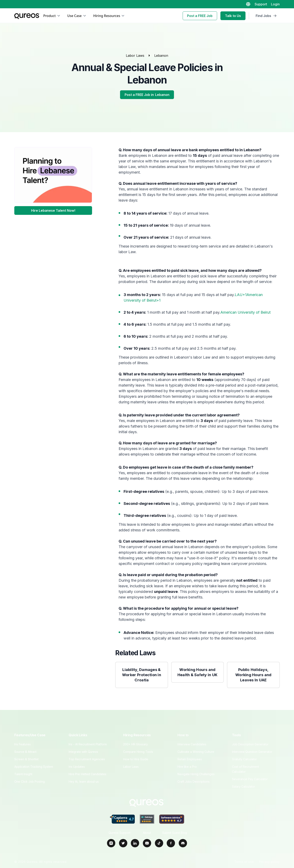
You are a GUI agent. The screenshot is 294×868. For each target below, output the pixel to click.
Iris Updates (77, 767)
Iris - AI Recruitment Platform (88, 744)
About (147, 833)
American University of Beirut (245, 312)
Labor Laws (135, 56)
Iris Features (22, 744)
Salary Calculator (244, 786)
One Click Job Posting (30, 782)
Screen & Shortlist (26, 759)
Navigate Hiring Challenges (196, 774)
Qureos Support (119, 833)
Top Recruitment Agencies (87, 759)
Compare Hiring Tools (138, 752)
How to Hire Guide (136, 759)
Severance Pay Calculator (250, 779)
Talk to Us (233, 16)
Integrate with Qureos (83, 752)
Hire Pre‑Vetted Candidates (87, 774)
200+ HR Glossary (135, 744)
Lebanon (161, 56)
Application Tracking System (34, 767)
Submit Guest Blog (175, 833)
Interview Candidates (192, 744)
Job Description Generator (250, 744)
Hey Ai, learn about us (84, 782)
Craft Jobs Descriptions (194, 782)
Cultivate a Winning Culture (196, 752)
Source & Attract (25, 752)
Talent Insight (23, 774)
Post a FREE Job (200, 16)
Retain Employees (190, 759)
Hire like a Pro (187, 767)
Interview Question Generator (252, 752)
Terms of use (244, 862)
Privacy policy (269, 862)
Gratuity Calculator (244, 759)
